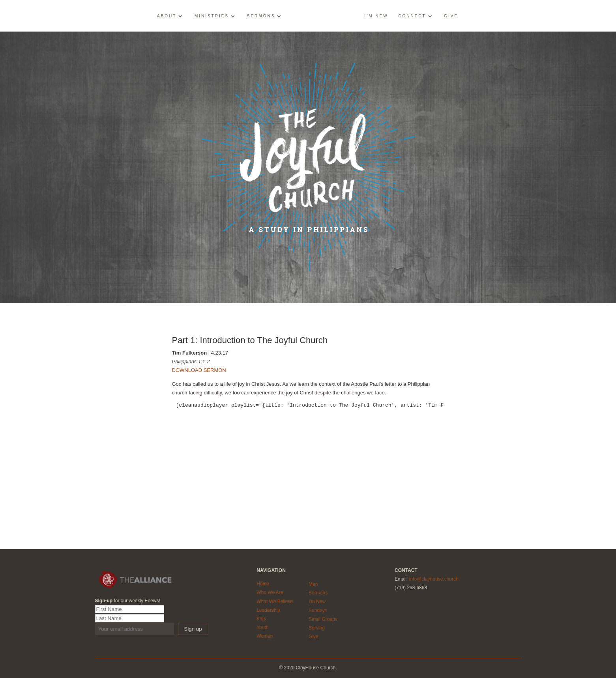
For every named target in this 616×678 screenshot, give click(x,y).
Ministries (212, 16)
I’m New (376, 16)
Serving (317, 628)
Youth (262, 628)
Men (313, 584)
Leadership (268, 610)
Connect (412, 16)
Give (451, 16)
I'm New (317, 601)
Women (265, 636)
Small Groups (323, 619)
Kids (261, 619)
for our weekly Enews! (128, 601)
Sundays (318, 611)
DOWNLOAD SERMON (199, 370)
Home (263, 584)
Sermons (261, 16)
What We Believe (275, 601)
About (167, 16)
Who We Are (270, 592)
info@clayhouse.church (434, 579)
